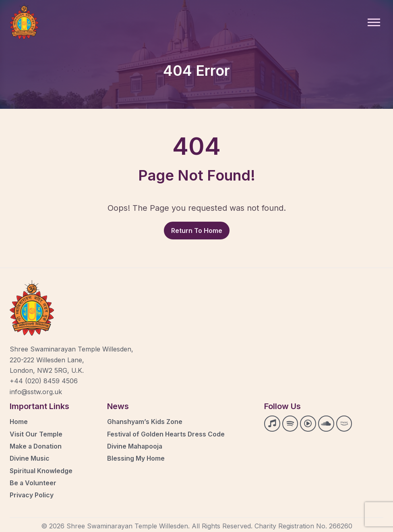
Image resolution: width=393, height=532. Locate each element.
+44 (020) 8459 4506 (44, 381)
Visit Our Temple (36, 434)
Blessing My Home (136, 458)
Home (19, 422)
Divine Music (30, 458)
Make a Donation (36, 446)
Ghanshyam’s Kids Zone (145, 422)
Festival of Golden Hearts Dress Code (167, 434)
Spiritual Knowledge (41, 470)
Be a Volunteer (33, 482)
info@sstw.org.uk (36, 392)
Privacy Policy (32, 494)
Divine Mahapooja (135, 446)
